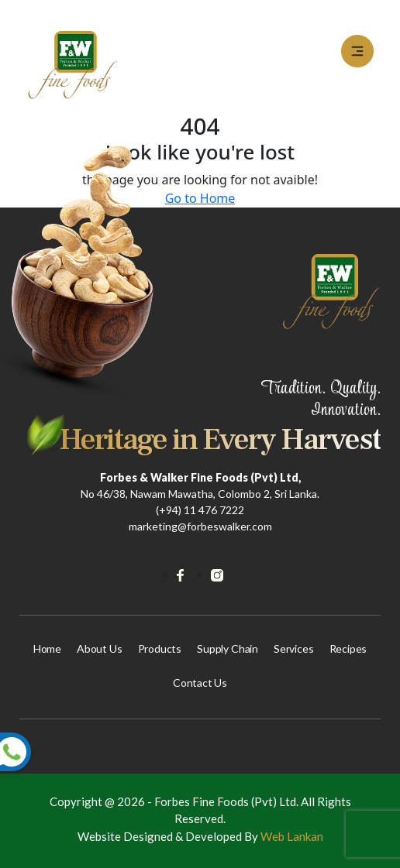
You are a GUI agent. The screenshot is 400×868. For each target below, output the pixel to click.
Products (160, 648)
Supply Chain (228, 648)
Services (294, 648)
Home (47, 648)
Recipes (348, 648)
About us (100, 648)
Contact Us (200, 683)
